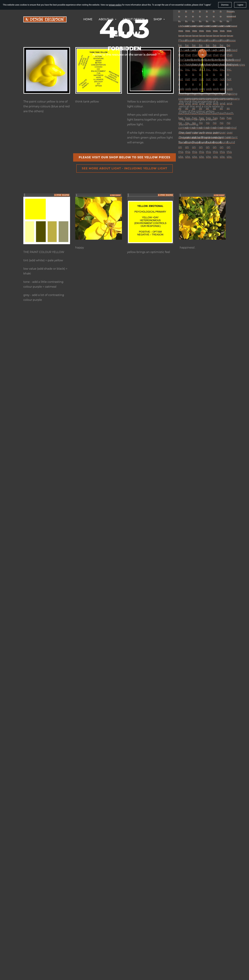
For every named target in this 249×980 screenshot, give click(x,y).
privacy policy (115, 5)
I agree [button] (240, 5)
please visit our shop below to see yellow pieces (124, 157)
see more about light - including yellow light (124, 168)
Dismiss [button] (225, 5)
